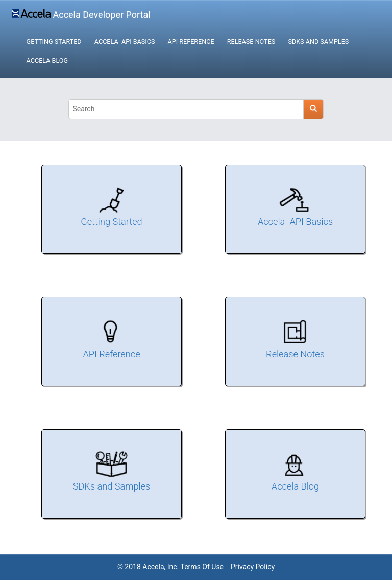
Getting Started (54, 42)
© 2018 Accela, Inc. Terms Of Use (170, 567)
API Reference (191, 42)
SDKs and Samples (318, 42)
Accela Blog (47, 61)
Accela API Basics (125, 42)
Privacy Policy (253, 567)
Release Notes (251, 42)
